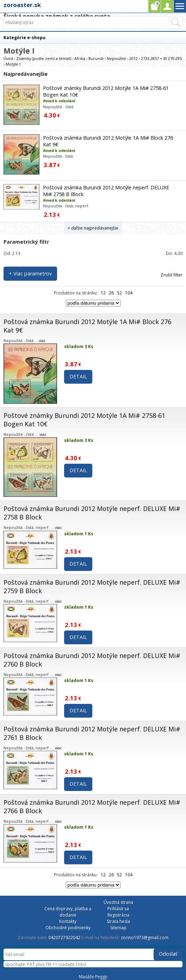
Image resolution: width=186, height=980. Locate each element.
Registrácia (118, 915)
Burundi (96, 58)
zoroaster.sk (22, 5)
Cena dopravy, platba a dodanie (68, 912)
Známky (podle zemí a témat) (44, 58)
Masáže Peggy (93, 977)
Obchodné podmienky (68, 928)
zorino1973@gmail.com (145, 938)
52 (119, 293)
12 (103, 293)
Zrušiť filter (172, 275)
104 (129, 293)
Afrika (80, 58)
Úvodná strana (118, 902)
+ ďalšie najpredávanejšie (93, 228)
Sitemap (118, 928)
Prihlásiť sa (118, 909)
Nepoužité (116, 58)
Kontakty (68, 921)
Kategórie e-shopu (24, 38)
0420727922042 (64, 938)
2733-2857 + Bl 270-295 (161, 58)
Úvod (8, 58)
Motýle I (13, 64)
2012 (134, 58)
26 (111, 293)
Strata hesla (118, 921)
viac (42, 340)
